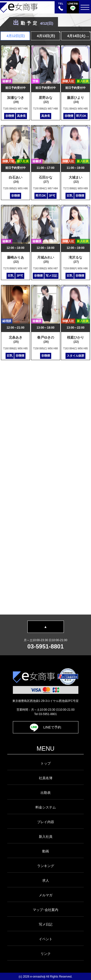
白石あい (16, 179)
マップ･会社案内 (45, 910)
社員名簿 (46, 778)
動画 (46, 851)
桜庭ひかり (76, 339)
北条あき (16, 339)
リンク (46, 954)
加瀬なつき (16, 100)
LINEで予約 (45, 727)
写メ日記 (46, 924)
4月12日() (15, 36)
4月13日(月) (45, 36)
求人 (46, 880)
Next (87, 36)
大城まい (76, 179)
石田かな (46, 179)
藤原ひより (76, 100)
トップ (46, 763)
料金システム (46, 807)
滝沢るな (76, 259)
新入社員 (46, 837)
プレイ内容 (46, 822)
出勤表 (46, 793)
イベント (46, 939)
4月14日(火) (76, 36)
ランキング (46, 866)
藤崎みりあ (16, 259)
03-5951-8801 (45, 646)
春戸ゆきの (46, 339)
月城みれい (46, 259)
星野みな (46, 100)
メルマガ (46, 895)
